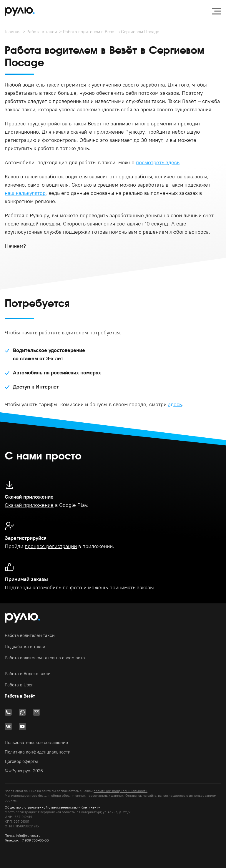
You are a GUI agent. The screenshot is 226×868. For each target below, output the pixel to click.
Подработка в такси (25, 647)
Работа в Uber (19, 685)
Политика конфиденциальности (38, 752)
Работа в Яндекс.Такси (28, 674)
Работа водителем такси (30, 635)
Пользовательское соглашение (36, 742)
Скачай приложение (29, 505)
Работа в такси (42, 32)
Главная (13, 32)
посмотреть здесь (158, 162)
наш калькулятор (25, 193)
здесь (175, 404)
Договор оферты (21, 761)
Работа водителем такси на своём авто (45, 658)
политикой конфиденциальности (121, 791)
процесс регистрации (51, 546)
